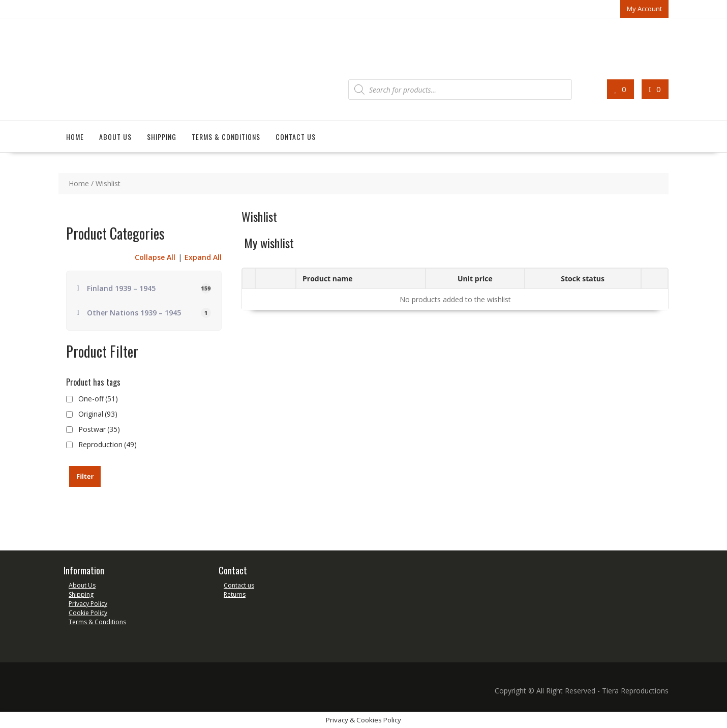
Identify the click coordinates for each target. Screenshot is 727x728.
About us (115, 137)
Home (75, 137)
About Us (82, 585)
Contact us (296, 137)
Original (98, 414)
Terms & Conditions (226, 137)
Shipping (162, 137)
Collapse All (155, 257)
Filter (85, 476)
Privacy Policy (88, 604)
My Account (644, 9)
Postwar (99, 429)
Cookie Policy (88, 613)
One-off (98, 399)
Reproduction (108, 444)
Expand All (203, 257)
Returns (235, 594)
